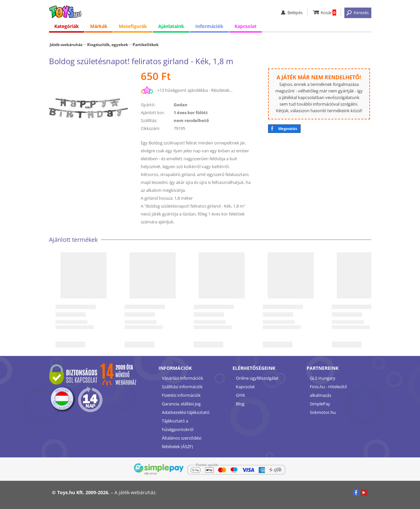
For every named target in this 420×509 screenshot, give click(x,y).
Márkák (99, 26)
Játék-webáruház (66, 44)
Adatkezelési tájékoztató (186, 412)
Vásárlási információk (183, 378)
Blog (240, 404)
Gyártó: (148, 105)
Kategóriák (67, 26)
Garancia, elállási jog (181, 404)
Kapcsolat (246, 26)
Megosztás (288, 128)
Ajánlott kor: (153, 113)
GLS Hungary (323, 378)
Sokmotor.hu (323, 412)
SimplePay (320, 404)
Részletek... (222, 90)
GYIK (240, 395)
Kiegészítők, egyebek (108, 44)
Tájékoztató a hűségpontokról (178, 425)
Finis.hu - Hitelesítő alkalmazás (328, 391)
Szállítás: (149, 120)
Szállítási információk (182, 387)
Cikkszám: (150, 128)
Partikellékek (146, 44)
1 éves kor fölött (191, 113)
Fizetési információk (181, 395)
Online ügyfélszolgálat (257, 378)
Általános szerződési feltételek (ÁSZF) (182, 442)
